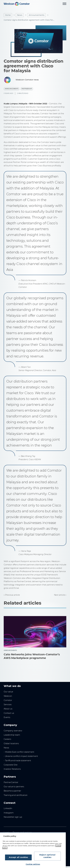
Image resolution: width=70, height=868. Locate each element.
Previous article (12, 595)
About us (8, 709)
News (20, 15)
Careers (7, 739)
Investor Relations (12, 769)
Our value (8, 692)
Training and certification (16, 795)
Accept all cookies (18, 857)
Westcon (8, 696)
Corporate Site (10, 765)
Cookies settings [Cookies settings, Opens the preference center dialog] (33, 864)
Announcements (37, 15)
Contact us (9, 713)
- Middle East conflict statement (19, 752)
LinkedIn (8, 808)
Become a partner (12, 791)
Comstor (8, 700)
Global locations (11, 743)
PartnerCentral (11, 782)
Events (7, 717)
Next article (59, 595)
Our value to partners (14, 787)
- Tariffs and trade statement (17, 761)
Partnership (27, 89)
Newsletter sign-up (13, 817)
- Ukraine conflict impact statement (21, 756)
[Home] (17, 4)
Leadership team (12, 735)
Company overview (13, 731)
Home (8, 15)
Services (8, 704)
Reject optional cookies (47, 856)
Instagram (9, 813)
